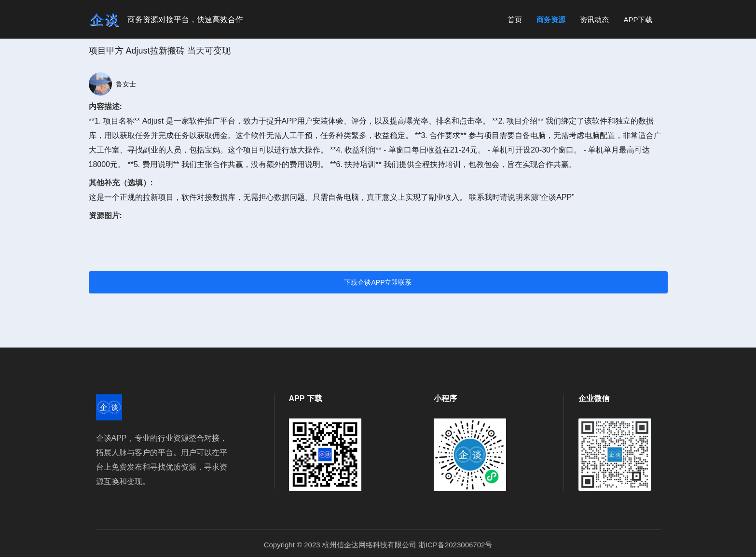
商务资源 (551, 20)
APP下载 (638, 20)
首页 (515, 20)
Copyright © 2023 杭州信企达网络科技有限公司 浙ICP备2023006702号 (378, 545)
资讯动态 (594, 20)
